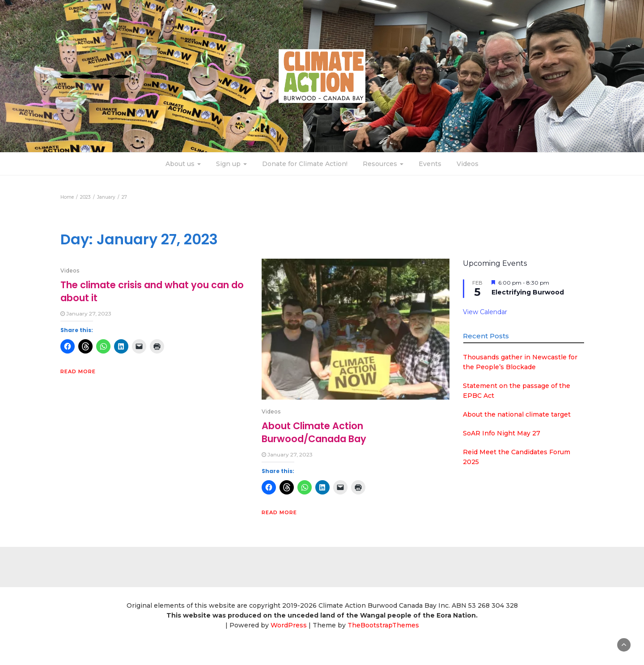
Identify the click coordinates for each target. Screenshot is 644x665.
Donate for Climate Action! (305, 164)
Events (430, 164)
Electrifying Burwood (528, 292)
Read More (78, 371)
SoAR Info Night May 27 (502, 433)
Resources (383, 164)
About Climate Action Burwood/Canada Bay (314, 432)
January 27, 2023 (89, 313)
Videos (468, 164)
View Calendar (485, 312)
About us (183, 164)
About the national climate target (517, 414)
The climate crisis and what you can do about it (152, 291)
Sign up (231, 164)
